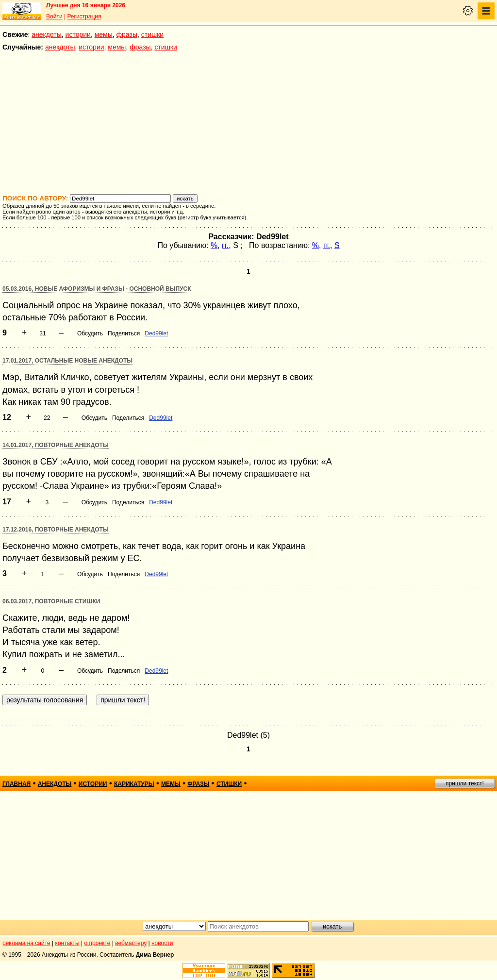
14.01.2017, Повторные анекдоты (56, 445)
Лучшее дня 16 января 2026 (86, 5)
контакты (67, 943)
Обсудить (90, 333)
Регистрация (84, 17)
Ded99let (156, 333)
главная (17, 784)
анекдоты (47, 34)
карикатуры (134, 784)
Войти (54, 17)
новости (162, 943)
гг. (225, 245)
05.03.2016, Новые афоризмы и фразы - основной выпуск (97, 289)
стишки (152, 34)
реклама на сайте (26, 943)
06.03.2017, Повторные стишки (51, 601)
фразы (127, 34)
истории (78, 34)
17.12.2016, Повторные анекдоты (56, 530)
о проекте (98, 943)
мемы (104, 34)
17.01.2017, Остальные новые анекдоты (67, 361)
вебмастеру (131, 943)
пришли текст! (465, 783)
